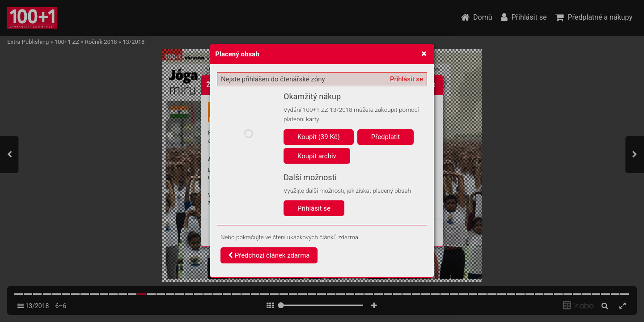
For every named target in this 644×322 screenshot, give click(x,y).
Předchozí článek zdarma (269, 255)
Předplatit (386, 137)
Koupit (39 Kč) (319, 137)
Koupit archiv (317, 156)
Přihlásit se (407, 79)
